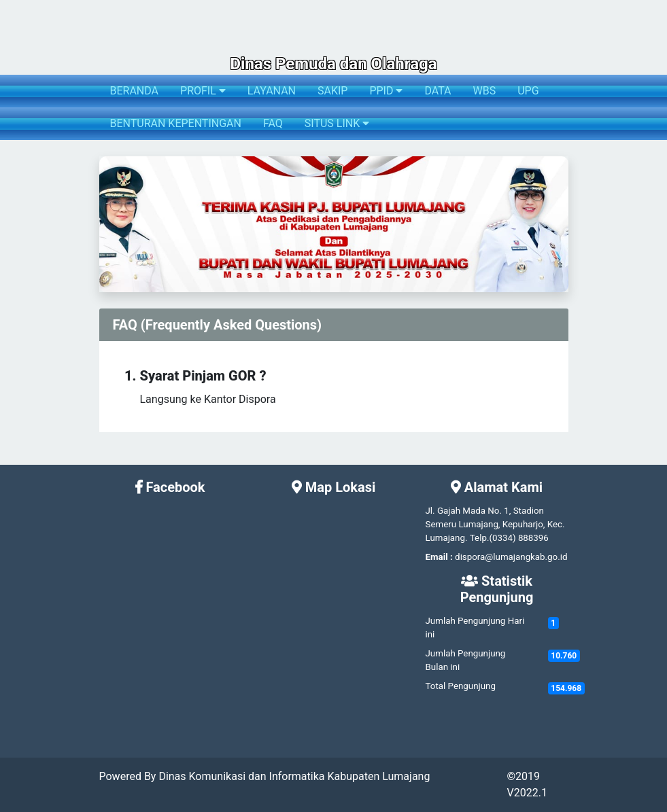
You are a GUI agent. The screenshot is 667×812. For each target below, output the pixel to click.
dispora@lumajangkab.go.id (511, 557)
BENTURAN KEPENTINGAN (176, 123)
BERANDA (135, 91)
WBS (485, 91)
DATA (438, 91)
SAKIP (332, 91)
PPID (386, 91)
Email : (439, 557)
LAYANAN (272, 91)
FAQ (273, 123)
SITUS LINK (337, 123)
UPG (528, 91)
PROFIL (203, 91)
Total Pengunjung (461, 686)
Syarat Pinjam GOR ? (203, 376)
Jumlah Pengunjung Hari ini (475, 628)
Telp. (480, 538)
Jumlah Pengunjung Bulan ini (466, 660)
